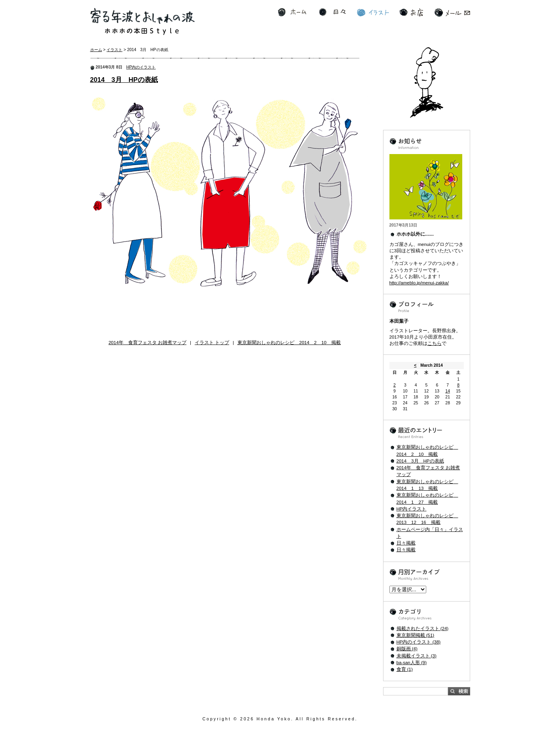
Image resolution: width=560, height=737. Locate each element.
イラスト (373, 12)
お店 (411, 12)
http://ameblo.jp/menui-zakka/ (419, 283)
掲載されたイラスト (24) (423, 628)
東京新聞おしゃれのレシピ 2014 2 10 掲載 (289, 343)
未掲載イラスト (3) (417, 656)
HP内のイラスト (141, 67)
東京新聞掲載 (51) (416, 635)
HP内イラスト (412, 509)
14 (448, 391)
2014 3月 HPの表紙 (124, 80)
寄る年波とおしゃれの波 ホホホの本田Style (142, 22)
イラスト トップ (212, 343)
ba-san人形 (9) (412, 663)
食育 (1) (405, 669)
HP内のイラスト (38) (419, 642)
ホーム (292, 12)
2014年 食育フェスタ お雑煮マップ (147, 343)
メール (452, 12)
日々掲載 (406, 543)
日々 (332, 12)
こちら (435, 343)
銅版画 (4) (407, 649)
